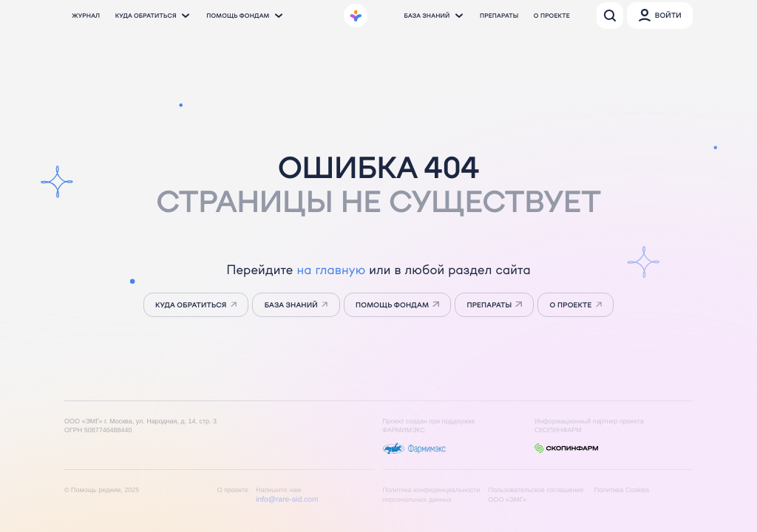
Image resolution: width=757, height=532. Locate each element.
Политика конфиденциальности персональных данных (431, 495)
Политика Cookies (622, 490)
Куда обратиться (153, 16)
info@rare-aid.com (287, 500)
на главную (331, 270)
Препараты (499, 16)
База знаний (434, 16)
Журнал (86, 16)
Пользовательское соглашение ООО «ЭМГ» (536, 495)
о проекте (571, 305)
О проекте (552, 16)
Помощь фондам (245, 16)
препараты (489, 305)
